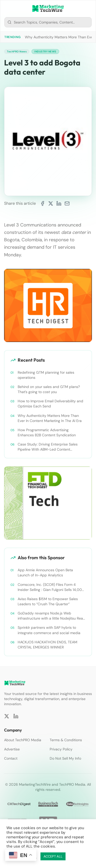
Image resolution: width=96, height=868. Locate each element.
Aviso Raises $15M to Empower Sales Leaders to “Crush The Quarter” (48, 601)
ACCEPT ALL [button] (53, 856)
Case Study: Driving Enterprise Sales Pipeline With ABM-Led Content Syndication (48, 447)
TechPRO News (17, 52)
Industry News (45, 52)
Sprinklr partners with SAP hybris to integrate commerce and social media (49, 630)
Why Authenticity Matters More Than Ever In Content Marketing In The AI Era (50, 418)
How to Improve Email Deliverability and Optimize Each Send (50, 404)
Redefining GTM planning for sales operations (46, 375)
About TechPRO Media (23, 740)
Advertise (12, 749)
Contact (11, 758)
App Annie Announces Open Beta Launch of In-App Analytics (45, 573)
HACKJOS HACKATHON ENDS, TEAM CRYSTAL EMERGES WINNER (47, 645)
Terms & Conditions (66, 740)
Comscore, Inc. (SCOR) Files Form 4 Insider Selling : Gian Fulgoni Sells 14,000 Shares (51, 587)
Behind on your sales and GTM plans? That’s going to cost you (49, 389)
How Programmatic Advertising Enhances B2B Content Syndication (47, 432)
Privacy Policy (61, 749)
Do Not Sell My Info (65, 758)
